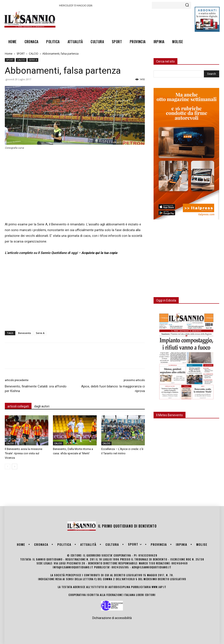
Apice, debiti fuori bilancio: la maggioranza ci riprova (113, 389)
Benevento (25, 333)
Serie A (40, 333)
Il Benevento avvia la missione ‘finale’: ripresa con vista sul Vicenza (24, 453)
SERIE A (33, 60)
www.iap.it (159, 587)
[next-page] (15, 466)
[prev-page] (8, 466)
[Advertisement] (139, 21)
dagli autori (42, 406)
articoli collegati (18, 406)
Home (9, 54)
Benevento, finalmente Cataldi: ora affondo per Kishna (36, 389)
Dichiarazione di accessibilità (112, 618)
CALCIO (34, 54)
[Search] (187, 5)
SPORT (21, 54)
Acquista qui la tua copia (99, 253)
